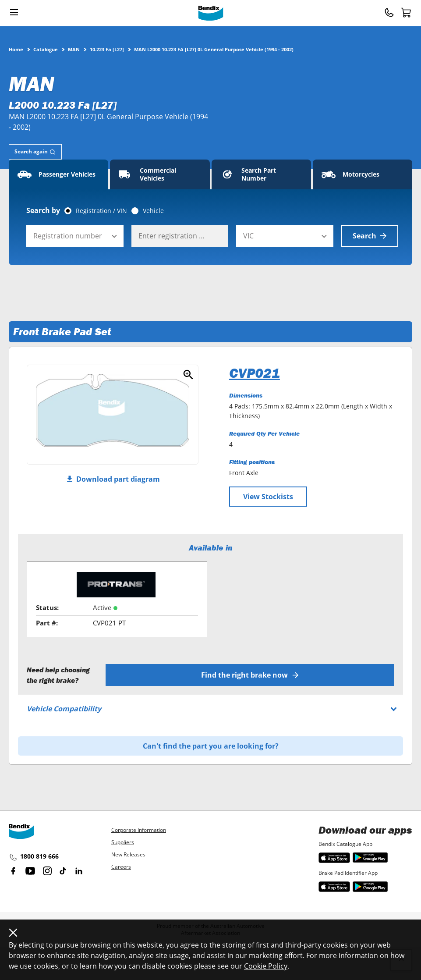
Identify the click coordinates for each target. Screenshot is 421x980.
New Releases (128, 854)
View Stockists (268, 497)
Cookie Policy (266, 966)
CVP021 (255, 373)
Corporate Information (139, 830)
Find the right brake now (250, 675)
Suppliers (123, 842)
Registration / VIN (101, 211)
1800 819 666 (34, 857)
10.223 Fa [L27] (107, 49)
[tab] (35, 152)
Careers (121, 867)
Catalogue (46, 49)
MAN (74, 49)
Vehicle (153, 211)
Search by (43, 210)
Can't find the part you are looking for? (211, 746)
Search (370, 236)
